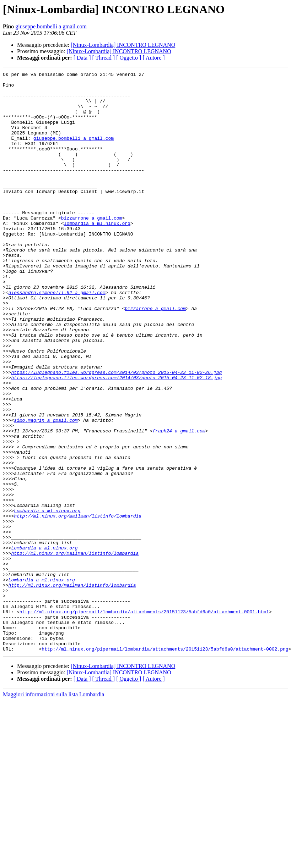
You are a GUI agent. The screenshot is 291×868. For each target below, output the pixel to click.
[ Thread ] (104, 58)
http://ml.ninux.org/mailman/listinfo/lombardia (78, 605)
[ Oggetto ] (129, 58)
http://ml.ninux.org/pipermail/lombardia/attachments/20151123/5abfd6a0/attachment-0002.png (165, 765)
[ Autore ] (153, 58)
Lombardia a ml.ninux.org (47, 599)
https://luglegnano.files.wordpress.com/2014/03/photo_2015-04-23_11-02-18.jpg (116, 439)
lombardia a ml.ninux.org (97, 254)
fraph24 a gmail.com (179, 503)
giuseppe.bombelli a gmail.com (51, 26)
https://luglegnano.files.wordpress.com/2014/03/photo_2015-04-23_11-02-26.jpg (116, 433)
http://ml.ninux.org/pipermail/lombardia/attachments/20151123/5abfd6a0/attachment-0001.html (144, 720)
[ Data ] (82, 58)
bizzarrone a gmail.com (92, 248)
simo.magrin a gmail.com (46, 490)
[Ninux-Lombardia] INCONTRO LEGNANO (123, 45)
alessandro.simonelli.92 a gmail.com (57, 337)
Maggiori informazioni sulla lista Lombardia (53, 810)
